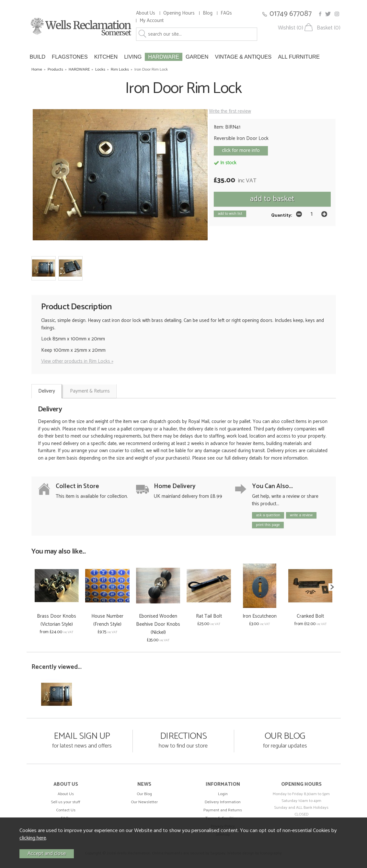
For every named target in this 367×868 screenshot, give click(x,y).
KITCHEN (106, 57)
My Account (152, 21)
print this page (268, 525)
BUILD (38, 57)
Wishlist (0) (291, 28)
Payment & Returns (90, 391)
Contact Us (66, 810)
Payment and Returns (223, 810)
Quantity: (282, 215)
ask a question (268, 515)
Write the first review (230, 111)
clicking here (33, 838)
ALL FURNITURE (299, 57)
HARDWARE (164, 57)
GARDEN (197, 57)
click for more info (241, 150)
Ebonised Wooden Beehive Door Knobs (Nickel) (158, 624)
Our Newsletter (144, 802)
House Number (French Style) (107, 620)
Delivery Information (223, 802)
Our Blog (144, 794)
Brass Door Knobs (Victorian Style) (57, 620)
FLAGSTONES (70, 57)
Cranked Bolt (310, 616)
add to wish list (230, 214)
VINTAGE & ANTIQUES (243, 57)
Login (223, 794)
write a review (301, 515)
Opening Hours (179, 13)
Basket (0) (329, 28)
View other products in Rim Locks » (77, 361)
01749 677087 (291, 14)
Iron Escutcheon (260, 616)
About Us (146, 13)
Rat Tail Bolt (209, 616)
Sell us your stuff (66, 802)
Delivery (47, 391)
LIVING (133, 57)
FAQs (226, 13)
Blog (208, 13)
